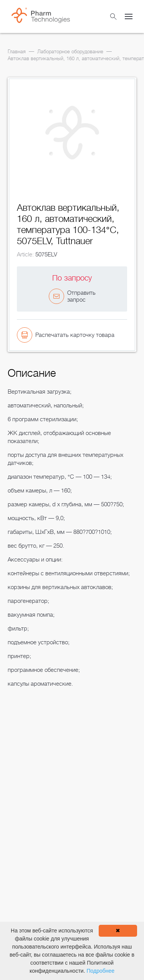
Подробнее (100, 971)
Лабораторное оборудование (70, 52)
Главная (17, 52)
